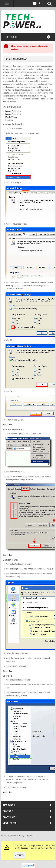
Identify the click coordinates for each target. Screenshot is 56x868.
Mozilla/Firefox (11, 117)
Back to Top (7, 425)
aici (39, 848)
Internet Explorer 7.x (13, 111)
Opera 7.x (9, 120)
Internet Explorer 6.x (13, 114)
